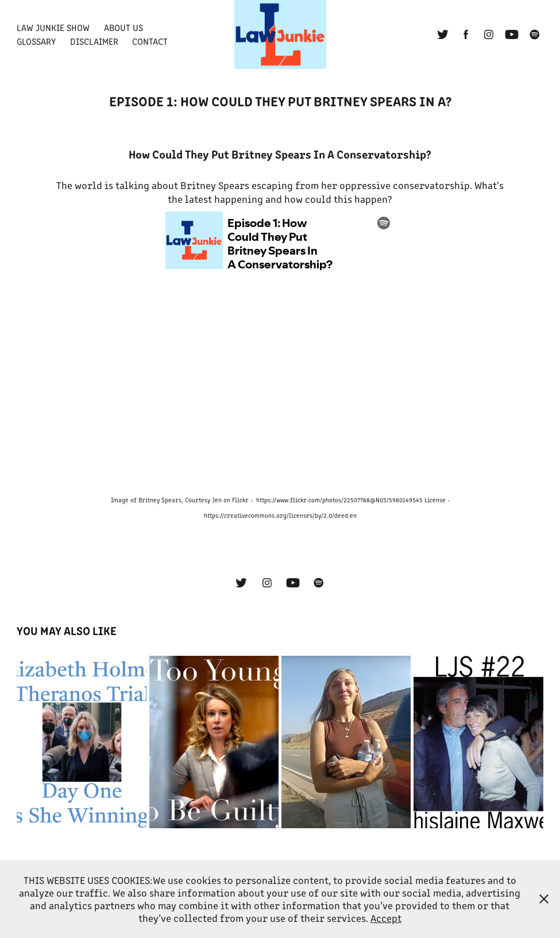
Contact (150, 41)
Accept (386, 918)
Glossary (36, 41)
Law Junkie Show (53, 27)
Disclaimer (94, 41)
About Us (123, 27)
